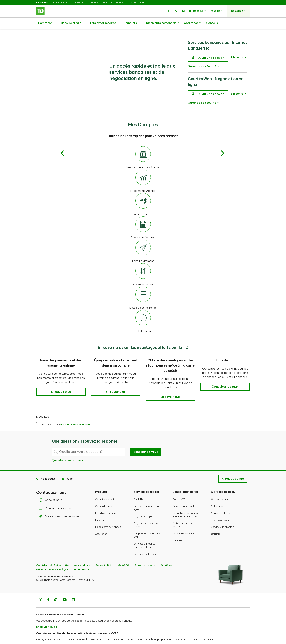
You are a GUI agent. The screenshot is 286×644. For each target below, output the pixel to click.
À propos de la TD (139, 2)
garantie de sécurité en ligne (75, 415)
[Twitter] (40, 591)
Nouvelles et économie (224, 504)
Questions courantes (68, 451)
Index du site (81, 560)
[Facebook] (48, 591)
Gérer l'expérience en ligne (52, 560)
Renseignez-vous (146, 443)
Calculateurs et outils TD (186, 497)
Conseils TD (179, 490)
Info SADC (123, 556)
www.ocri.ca (45, 636)
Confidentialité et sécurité (52, 556)
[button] (169, 11)
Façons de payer (143, 507)
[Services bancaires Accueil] (143, 149)
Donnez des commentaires (60, 507)
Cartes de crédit (71, 23)
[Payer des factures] (143, 219)
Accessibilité (103, 556)
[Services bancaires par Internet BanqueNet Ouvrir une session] (208, 49)
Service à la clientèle (223, 518)
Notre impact (218, 497)
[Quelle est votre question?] (88, 443)
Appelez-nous (52, 491)
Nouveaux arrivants (183, 524)
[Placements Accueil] (143, 172)
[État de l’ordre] (143, 312)
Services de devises (145, 545)
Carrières (216, 525)
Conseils (213, 23)
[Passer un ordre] (143, 266)
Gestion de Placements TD (114, 2)
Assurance (192, 23)
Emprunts (132, 23)
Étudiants (177, 531)
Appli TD (138, 490)
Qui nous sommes (221, 490)
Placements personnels (162, 23)
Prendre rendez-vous (56, 499)
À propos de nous (145, 556)
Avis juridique (82, 556)
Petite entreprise (59, 2)
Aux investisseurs (221, 511)
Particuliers (42, 2)
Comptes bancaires (106, 490)
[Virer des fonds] (143, 196)
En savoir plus (46, 618)
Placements (93, 2)
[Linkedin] (73, 591)
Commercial (77, 2)
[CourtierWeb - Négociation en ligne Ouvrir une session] (208, 85)
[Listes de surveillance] (143, 289)
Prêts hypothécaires (104, 23)
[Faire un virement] (143, 242)
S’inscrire (237, 49)
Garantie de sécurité (202, 57)
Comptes (46, 23)
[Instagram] (56, 591)
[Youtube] (65, 591)
